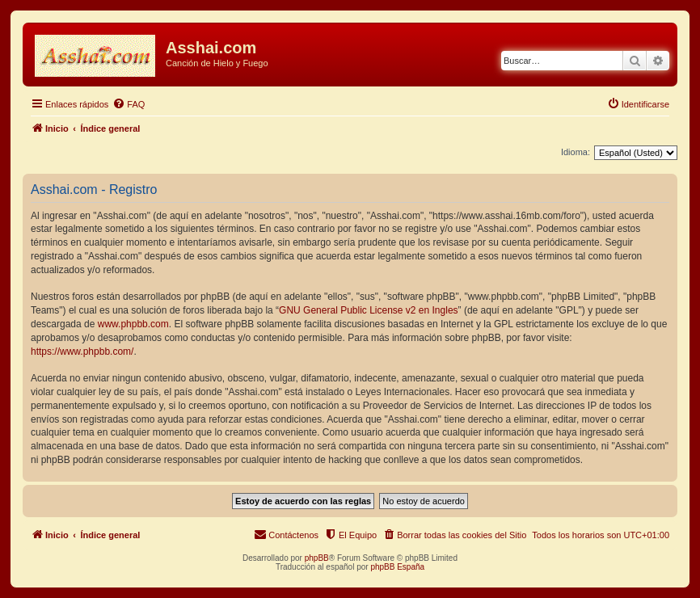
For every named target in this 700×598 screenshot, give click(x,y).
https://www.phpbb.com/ (82, 352)
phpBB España (397, 567)
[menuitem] (129, 104)
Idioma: (576, 152)
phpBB (317, 558)
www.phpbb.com (133, 324)
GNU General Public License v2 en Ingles (368, 310)
